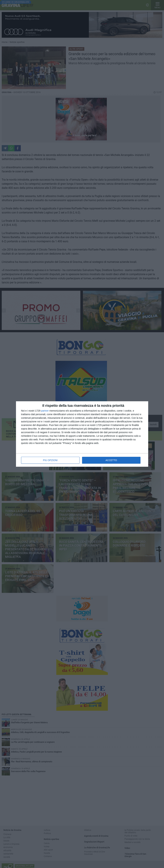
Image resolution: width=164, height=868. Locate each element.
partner (45, 411)
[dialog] (82, 434)
